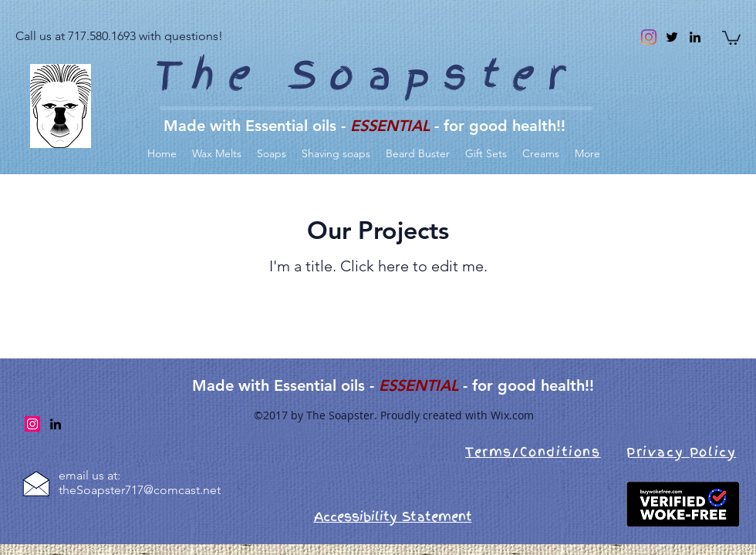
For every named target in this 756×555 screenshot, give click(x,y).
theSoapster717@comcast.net (140, 490)
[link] (731, 37)
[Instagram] (649, 37)
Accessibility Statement (393, 516)
